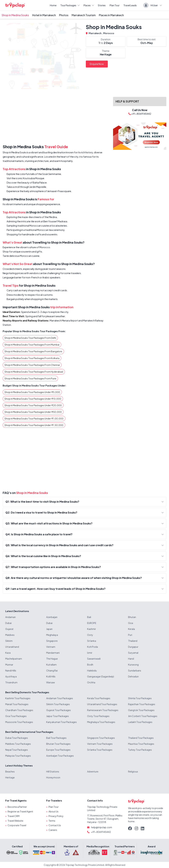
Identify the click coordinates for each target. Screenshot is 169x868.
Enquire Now (97, 64)
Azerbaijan (52, 617)
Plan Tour (115, 5)
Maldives (10, 635)
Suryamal (133, 653)
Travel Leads (130, 5)
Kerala (131, 629)
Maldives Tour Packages (18, 744)
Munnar (9, 665)
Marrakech (95, 33)
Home (53, 5)
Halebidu (92, 670)
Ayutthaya (11, 676)
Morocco (109, 33)
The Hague (52, 659)
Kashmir (92, 629)
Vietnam (51, 647)
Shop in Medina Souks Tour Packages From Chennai (32, 365)
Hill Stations (53, 771)
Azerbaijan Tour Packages (60, 756)
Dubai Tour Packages (17, 738)
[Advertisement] (56, 117)
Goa (131, 623)
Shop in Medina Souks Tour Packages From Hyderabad (34, 372)
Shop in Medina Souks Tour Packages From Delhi (30, 338)
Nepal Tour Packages (17, 750)
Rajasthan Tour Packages (142, 704)
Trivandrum (11, 682)
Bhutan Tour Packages (58, 744)
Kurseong (133, 665)
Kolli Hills (51, 676)
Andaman (10, 617)
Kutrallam (51, 665)
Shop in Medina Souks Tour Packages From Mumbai (32, 345)
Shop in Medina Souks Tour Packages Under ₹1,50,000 (34, 425)
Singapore (52, 641)
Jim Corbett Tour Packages (143, 716)
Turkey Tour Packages (140, 750)
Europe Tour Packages (58, 750)
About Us (53, 811)
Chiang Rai (52, 670)
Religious (133, 771)
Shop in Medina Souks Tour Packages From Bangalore (33, 351)
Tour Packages (70, 5)
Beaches (10, 771)
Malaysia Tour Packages (18, 756)
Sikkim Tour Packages (58, 704)
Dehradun (133, 676)
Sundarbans (135, 670)
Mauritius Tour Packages (141, 744)
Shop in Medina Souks (15, 15)
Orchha (91, 682)
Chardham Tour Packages (19, 710)
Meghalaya (52, 635)
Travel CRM (14, 816)
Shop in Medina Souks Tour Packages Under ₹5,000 (32, 392)
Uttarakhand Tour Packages (102, 704)
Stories (102, 5)
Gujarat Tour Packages (59, 710)
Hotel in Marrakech (44, 15)
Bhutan (132, 617)
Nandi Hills (11, 670)
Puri (130, 635)
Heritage (10, 777)
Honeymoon (53, 777)
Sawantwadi (94, 659)
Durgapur (133, 647)
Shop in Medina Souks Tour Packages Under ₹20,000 (33, 405)
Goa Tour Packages (16, 716)
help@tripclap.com (102, 827)
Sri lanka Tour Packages (100, 750)
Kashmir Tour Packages (18, 698)
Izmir (90, 653)
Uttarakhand (12, 647)
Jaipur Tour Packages (58, 716)
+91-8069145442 (101, 832)
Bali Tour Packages (56, 738)
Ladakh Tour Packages (140, 722)
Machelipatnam (14, 659)
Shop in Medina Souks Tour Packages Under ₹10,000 (33, 399)
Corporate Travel (17, 825)
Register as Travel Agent (20, 811)
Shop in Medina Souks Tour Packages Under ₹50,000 (33, 412)
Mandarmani (53, 653)
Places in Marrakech (111, 15)
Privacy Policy (56, 816)
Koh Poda (93, 647)
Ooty (90, 635)
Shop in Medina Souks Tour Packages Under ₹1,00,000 (34, 418)
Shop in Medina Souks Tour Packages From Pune (30, 378)
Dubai (8, 623)
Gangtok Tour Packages (141, 710)
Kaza (8, 653)
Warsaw (51, 682)
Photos (64, 15)
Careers (53, 830)
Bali (89, 617)
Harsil (131, 659)
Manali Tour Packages (17, 704)
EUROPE (92, 623)
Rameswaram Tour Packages (103, 710)
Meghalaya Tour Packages (101, 722)
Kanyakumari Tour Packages (61, 722)
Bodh (90, 665)
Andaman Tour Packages (60, 698)
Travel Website (15, 821)
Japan (49, 629)
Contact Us (55, 825)
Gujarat (9, 629)
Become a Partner (17, 807)
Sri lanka (92, 641)
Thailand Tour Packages (141, 738)
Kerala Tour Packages (99, 698)
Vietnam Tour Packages (100, 744)
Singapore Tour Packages (101, 738)
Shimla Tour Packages (140, 698)
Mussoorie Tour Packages (19, 722)
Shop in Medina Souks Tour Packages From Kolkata (32, 358)
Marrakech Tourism (84, 15)
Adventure (93, 771)
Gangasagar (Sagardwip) (101, 676)
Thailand (133, 641)
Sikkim (9, 641)
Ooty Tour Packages (98, 716)
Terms (52, 821)
